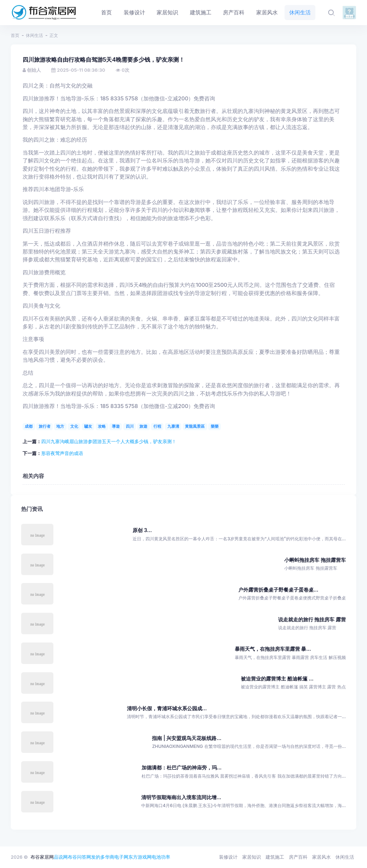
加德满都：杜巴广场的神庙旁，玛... (182, 767)
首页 (15, 35)
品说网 (61, 857)
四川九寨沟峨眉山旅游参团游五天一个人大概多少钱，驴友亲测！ (109, 441)
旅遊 (143, 426)
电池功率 (161, 857)
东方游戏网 (140, 857)
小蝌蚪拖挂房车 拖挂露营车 (315, 560)
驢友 (88, 426)
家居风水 (321, 857)
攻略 (102, 426)
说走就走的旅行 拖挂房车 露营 (312, 619)
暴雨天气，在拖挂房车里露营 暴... (273, 649)
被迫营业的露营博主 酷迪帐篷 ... (277, 679)
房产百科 (298, 857)
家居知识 (252, 857)
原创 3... (142, 530)
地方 (60, 426)
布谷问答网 (79, 857)
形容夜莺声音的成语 (62, 453)
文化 (74, 426)
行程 (157, 426)
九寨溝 (173, 426)
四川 (130, 426)
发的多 (98, 857)
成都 (29, 426)
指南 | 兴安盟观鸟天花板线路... (187, 738)
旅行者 (45, 426)
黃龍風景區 (195, 426)
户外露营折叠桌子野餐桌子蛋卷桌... (278, 590)
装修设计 (228, 857)
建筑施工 (275, 857)
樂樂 (215, 426)
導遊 (116, 426)
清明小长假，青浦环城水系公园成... (167, 708)
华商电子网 (117, 857)
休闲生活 (34, 35)
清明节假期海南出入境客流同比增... (181, 797)
